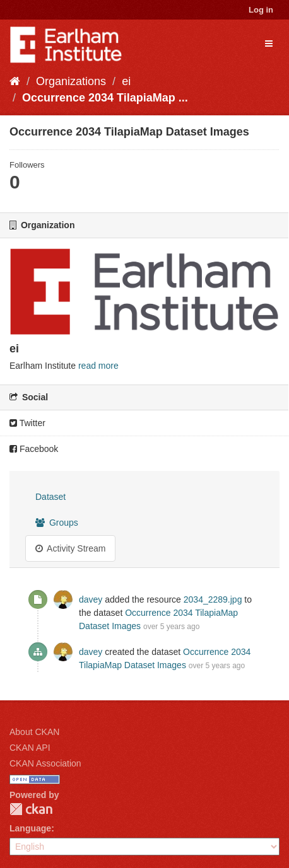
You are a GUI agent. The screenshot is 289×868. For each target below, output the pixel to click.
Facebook (34, 449)
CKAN (31, 809)
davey (91, 599)
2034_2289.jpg (213, 599)
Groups (57, 523)
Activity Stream (70, 548)
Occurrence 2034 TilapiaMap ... (105, 98)
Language (30, 828)
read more (98, 366)
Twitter (27, 423)
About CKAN (34, 732)
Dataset (50, 497)
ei (126, 81)
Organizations (71, 81)
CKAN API (30, 748)
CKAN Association (45, 763)
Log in (261, 10)
